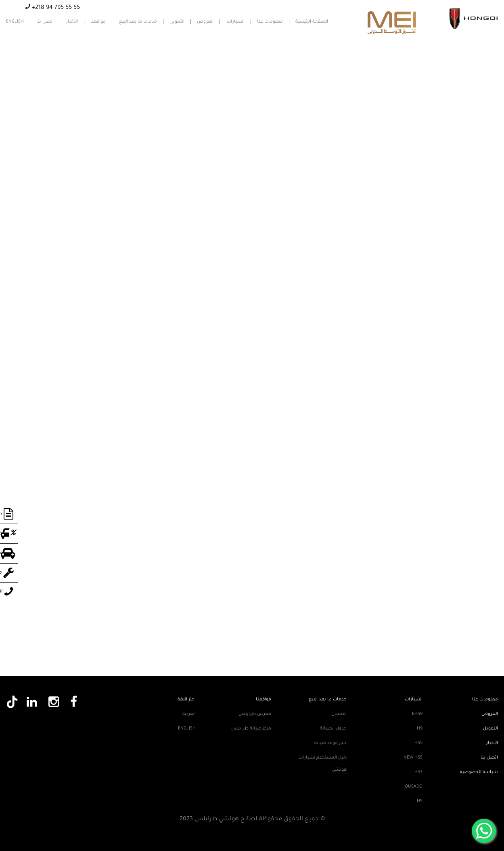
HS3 (418, 772)
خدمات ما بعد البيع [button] (138, 22)
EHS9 (417, 714)
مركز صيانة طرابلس (251, 729)
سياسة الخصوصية (479, 772)
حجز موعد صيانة (330, 743)
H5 (420, 801)
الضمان (339, 714)
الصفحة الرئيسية (312, 22)
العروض (205, 22)
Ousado (414, 787)
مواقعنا (98, 22)
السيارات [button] (236, 22)
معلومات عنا (270, 22)
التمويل (177, 22)
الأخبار (72, 22)
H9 (420, 729)
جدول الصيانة (333, 729)
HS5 (418, 743)
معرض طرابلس (255, 714)
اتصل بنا (45, 22)
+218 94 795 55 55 (55, 8)
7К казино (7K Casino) (205, 62)
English (15, 22)
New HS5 (413, 758)
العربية (189, 714)
